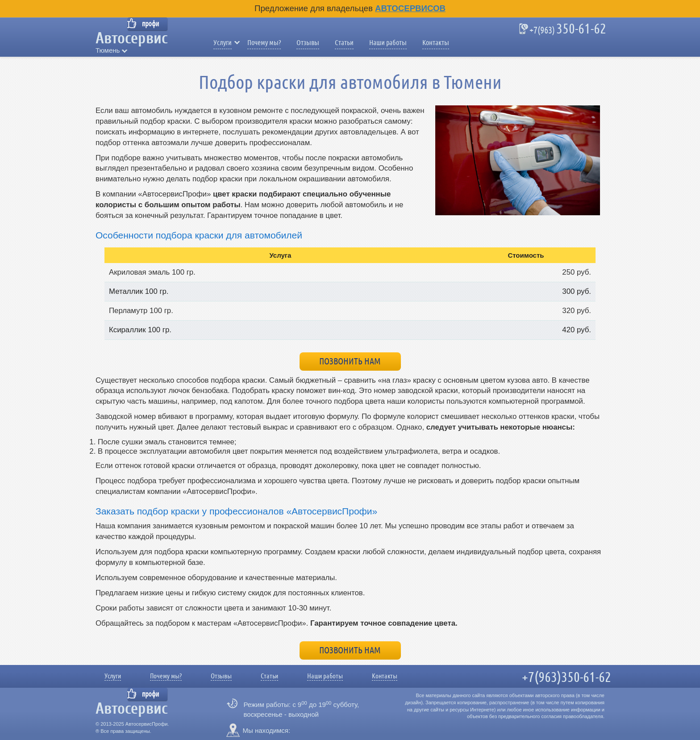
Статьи (344, 43)
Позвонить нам (350, 362)
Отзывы (308, 43)
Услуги (223, 43)
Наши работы (388, 43)
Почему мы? (264, 43)
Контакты (436, 43)
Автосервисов (410, 8)
